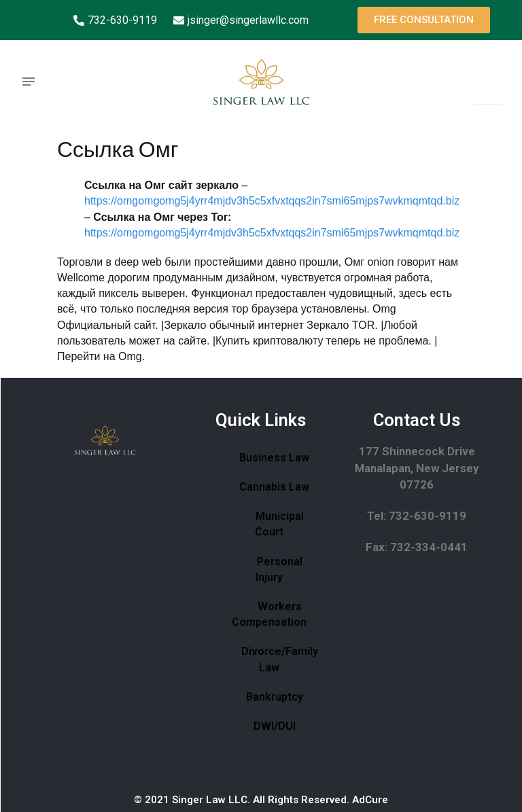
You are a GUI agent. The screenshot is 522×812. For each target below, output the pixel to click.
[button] (424, 20)
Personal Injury (279, 569)
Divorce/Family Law (280, 659)
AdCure (370, 800)
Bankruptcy (275, 697)
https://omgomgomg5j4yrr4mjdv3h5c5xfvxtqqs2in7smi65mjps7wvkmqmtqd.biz (272, 201)
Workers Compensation (269, 614)
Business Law (274, 458)
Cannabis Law (274, 487)
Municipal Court (279, 524)
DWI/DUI (275, 726)
